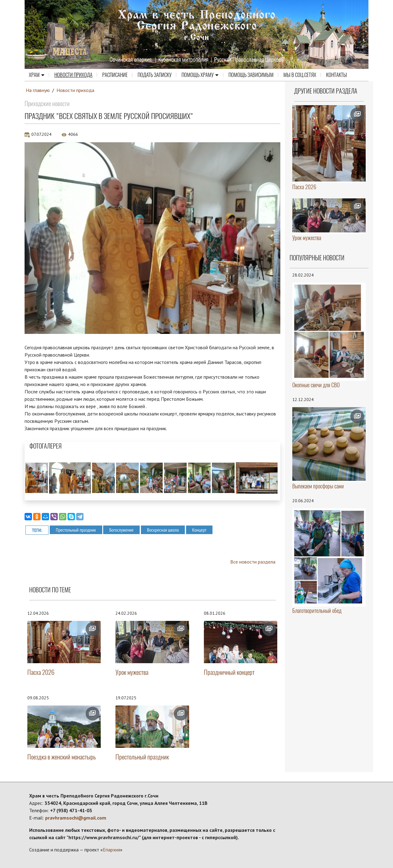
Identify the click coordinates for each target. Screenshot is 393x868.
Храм (37, 75)
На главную (38, 90)
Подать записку (155, 75)
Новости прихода (73, 75)
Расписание (115, 75)
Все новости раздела (253, 562)
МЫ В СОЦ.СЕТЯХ (300, 75)
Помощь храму (200, 75)
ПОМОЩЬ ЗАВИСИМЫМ (251, 75)
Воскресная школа (163, 530)
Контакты (337, 75)
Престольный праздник (76, 530)
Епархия (111, 850)
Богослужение (121, 530)
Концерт (199, 530)
